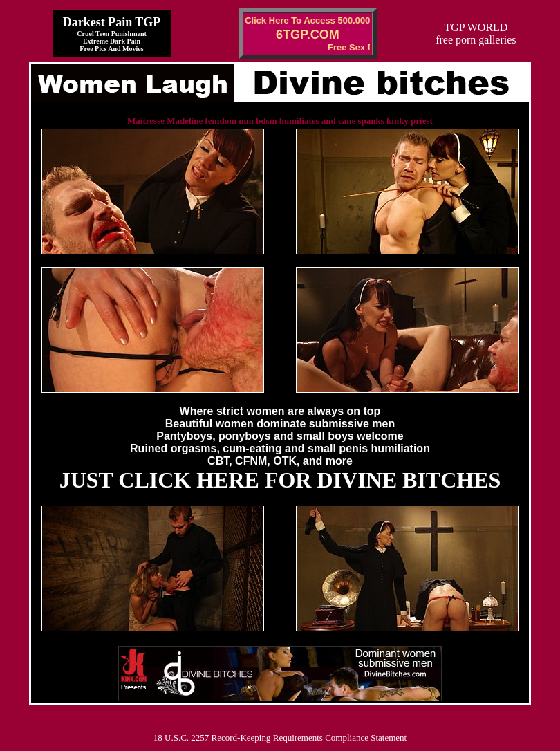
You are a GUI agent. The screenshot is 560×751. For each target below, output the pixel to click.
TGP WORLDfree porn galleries (476, 34)
